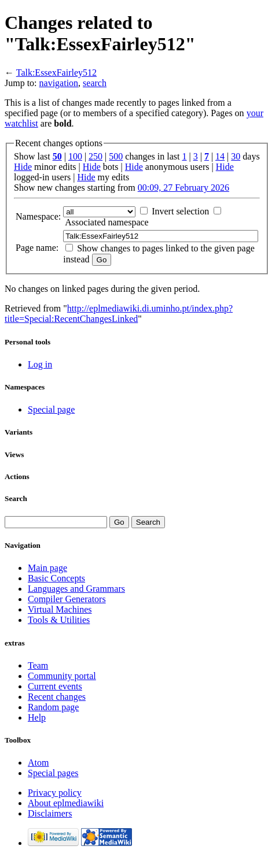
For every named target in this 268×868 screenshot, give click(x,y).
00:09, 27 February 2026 (183, 188)
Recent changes (57, 697)
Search (16, 498)
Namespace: (38, 216)
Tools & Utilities (59, 620)
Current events (55, 686)
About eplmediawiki (66, 803)
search (95, 83)
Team (38, 665)
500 (116, 156)
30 (236, 156)
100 (75, 156)
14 (220, 156)
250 (96, 156)
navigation (59, 83)
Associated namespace (107, 222)
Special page (51, 409)
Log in (40, 364)
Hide (23, 167)
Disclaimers (50, 813)
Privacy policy (55, 793)
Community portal (62, 676)
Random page (53, 707)
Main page (47, 568)
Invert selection (180, 211)
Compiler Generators (67, 599)
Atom (38, 763)
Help (37, 717)
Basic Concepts (56, 578)
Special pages (53, 773)
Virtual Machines (60, 609)
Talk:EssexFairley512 (56, 73)
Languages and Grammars (76, 589)
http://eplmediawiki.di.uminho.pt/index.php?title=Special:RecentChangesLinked (119, 314)
